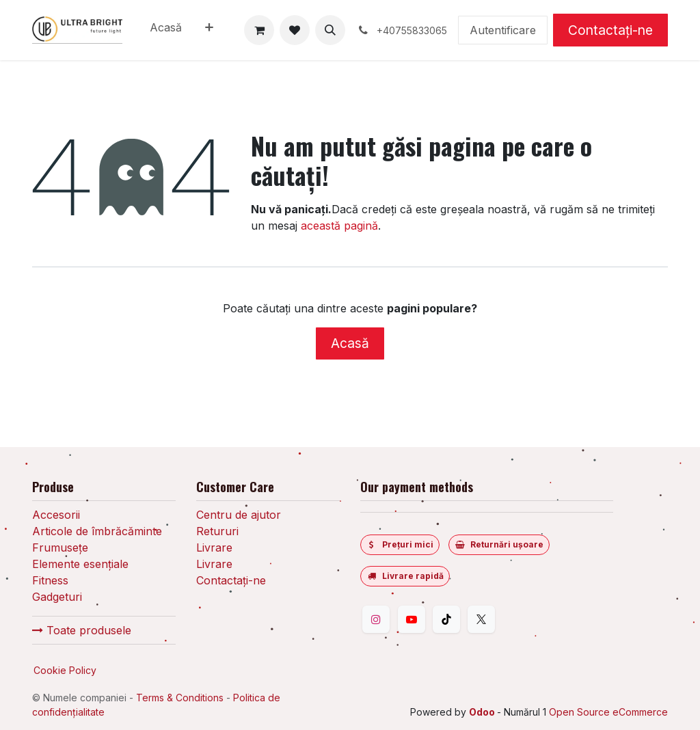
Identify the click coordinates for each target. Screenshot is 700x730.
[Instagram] (376, 619)
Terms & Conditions (180, 698)
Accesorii (56, 515)
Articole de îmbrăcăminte (97, 531)
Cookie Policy (65, 670)
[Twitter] (481, 619)
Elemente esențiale (80, 564)
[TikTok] (446, 619)
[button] (330, 30)
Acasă (350, 343)
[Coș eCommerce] (259, 30)
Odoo (483, 712)
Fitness (50, 580)
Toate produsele (82, 630)
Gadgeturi (57, 597)
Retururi (217, 531)
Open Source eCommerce (608, 712)
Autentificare (503, 30)
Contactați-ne (610, 30)
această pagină (339, 226)
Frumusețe (60, 547)
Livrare (214, 547)
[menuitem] (166, 30)
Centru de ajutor (239, 515)
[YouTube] (412, 619)
